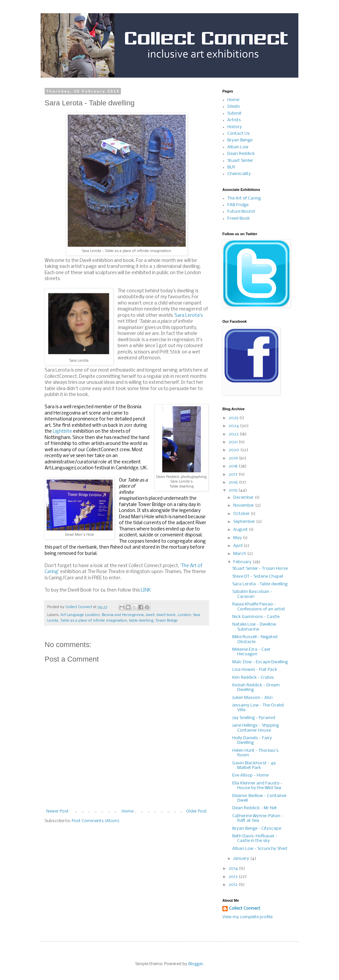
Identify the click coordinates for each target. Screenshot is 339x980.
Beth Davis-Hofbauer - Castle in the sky (255, 838)
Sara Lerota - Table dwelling (260, 584)
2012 (234, 885)
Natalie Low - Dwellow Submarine (254, 627)
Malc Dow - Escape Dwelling (260, 662)
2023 (234, 434)
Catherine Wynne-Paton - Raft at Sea (258, 818)
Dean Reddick (241, 154)
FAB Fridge (238, 205)
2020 (234, 450)
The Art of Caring (244, 198)
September (245, 522)
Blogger (196, 964)
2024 (234, 426)
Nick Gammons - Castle (256, 617)
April (238, 546)
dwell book (166, 615)
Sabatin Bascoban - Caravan (252, 594)
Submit (234, 113)
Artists (234, 120)
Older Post (196, 811)
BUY (231, 167)
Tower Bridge (167, 621)
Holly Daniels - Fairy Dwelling (252, 740)
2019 (234, 458)
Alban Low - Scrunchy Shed (260, 849)
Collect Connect (245, 908)
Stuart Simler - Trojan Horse (260, 569)
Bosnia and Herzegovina (123, 615)
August (241, 530)
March (240, 554)
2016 (234, 482)
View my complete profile (247, 917)
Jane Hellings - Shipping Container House (256, 728)
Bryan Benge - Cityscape (257, 829)
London (184, 615)
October (242, 514)
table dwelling (141, 621)
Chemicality (239, 174)
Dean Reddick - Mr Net (255, 808)
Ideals (234, 107)
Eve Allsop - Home (250, 775)
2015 (233, 490)
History (235, 127)
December (244, 498)
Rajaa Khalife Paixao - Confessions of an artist (259, 607)
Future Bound (241, 212)
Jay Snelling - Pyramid (254, 718)
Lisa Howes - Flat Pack (255, 670)
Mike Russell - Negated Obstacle (255, 639)
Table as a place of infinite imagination (94, 621)
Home (128, 811)
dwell (150, 615)
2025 (234, 418)
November (244, 506)
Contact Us (239, 134)
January (242, 859)
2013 (234, 877)
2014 (234, 869)
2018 (234, 466)
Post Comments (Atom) (95, 821)
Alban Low (238, 147)
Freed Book (239, 218)
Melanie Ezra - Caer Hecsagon (251, 652)
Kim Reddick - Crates (253, 678)
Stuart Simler (240, 161)
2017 (234, 474)
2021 (234, 442)
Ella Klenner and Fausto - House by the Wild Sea (257, 786)
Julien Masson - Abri (252, 698)
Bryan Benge (240, 140)
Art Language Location (80, 615)
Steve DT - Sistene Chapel (258, 577)
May (238, 538)
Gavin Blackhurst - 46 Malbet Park (254, 765)
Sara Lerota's (188, 316)
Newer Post (57, 811)
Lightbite (62, 432)
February (243, 562)
